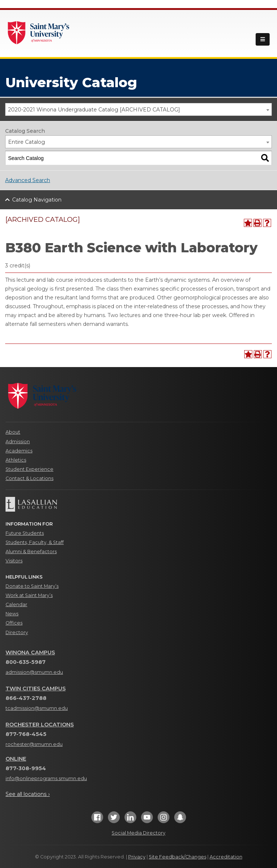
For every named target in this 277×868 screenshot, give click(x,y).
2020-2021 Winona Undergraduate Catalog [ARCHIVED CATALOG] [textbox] (94, 110)
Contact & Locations (29, 478)
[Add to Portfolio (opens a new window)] (248, 223)
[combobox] (138, 109)
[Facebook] (97, 820)
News (12, 614)
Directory (17, 632)
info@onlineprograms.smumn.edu (46, 778)
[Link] (39, 32)
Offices (14, 623)
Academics (19, 451)
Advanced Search (28, 180)
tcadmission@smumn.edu (37, 708)
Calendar (16, 604)
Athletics (16, 460)
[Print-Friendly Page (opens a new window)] (257, 223)
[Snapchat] (180, 820)
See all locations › (28, 794)
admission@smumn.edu (34, 672)
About (13, 432)
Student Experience (29, 469)
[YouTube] (147, 820)
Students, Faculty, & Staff (35, 542)
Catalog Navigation (37, 200)
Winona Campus (30, 652)
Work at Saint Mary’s (29, 595)
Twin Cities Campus (36, 689)
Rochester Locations (40, 725)
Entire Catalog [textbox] (27, 142)
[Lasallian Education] (138, 504)
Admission (18, 442)
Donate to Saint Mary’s (32, 586)
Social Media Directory (138, 833)
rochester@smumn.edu (34, 744)
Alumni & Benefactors (31, 552)
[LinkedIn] (130, 820)
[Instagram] (164, 820)
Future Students (25, 533)
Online (16, 759)
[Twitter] (114, 820)
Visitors (14, 561)
